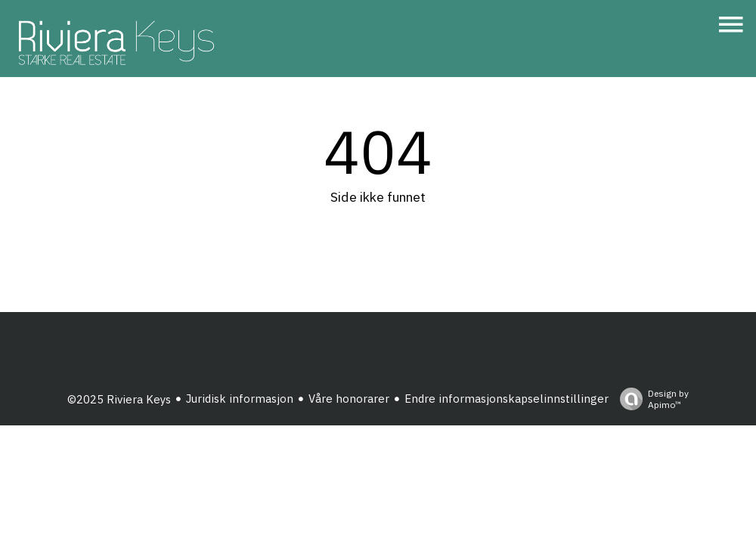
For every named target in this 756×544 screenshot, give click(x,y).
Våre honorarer (349, 399)
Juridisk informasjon (240, 399)
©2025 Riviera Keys (119, 399)
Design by (651, 399)
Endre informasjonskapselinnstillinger (507, 399)
